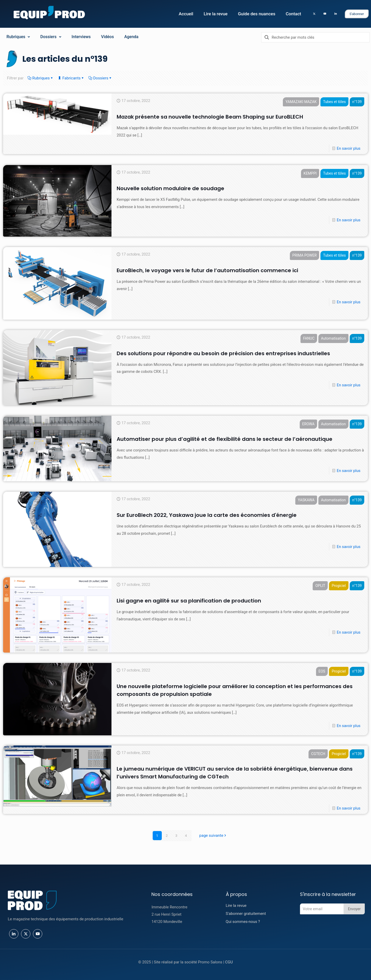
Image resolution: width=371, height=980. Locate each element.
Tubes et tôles (334, 102)
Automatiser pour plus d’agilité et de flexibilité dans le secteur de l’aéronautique (225, 439)
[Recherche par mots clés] (315, 37)
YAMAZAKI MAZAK (301, 102)
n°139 (357, 102)
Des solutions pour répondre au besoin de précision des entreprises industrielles (223, 354)
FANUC (309, 339)
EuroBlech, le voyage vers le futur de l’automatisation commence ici (207, 271)
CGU (229, 962)
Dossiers (100, 78)
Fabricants (71, 78)
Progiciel (338, 586)
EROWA (308, 424)
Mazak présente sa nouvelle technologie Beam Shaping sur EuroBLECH (210, 117)
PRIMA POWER (304, 256)
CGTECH (318, 754)
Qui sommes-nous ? (243, 922)
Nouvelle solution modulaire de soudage (170, 189)
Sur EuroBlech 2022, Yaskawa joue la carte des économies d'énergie (207, 515)
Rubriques (41, 78)
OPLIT (320, 586)
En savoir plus (348, 149)
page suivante (213, 835)
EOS (321, 671)
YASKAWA (306, 500)
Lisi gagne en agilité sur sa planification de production (189, 601)
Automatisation (333, 339)
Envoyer (354, 909)
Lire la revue (236, 906)
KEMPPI (310, 174)
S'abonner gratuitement (246, 914)
